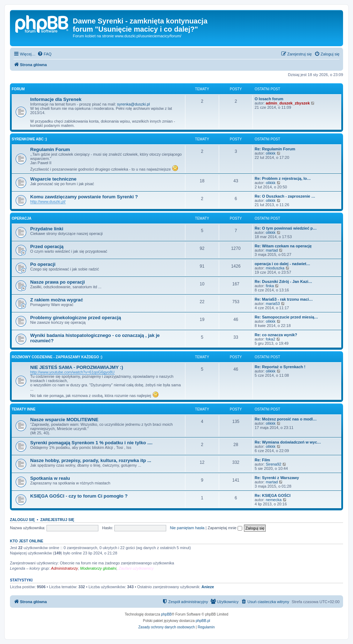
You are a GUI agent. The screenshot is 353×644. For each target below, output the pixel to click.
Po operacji (43, 264)
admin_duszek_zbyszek (288, 103)
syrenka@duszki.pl (134, 104)
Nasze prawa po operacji (58, 282)
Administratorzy (65, 568)
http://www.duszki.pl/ (48, 202)
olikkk (271, 153)
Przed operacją (47, 246)
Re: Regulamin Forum (275, 149)
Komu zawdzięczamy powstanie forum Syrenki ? (84, 197)
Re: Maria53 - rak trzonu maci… (284, 299)
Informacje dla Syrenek (56, 99)
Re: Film (262, 460)
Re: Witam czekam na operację (283, 246)
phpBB (167, 614)
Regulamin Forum (50, 149)
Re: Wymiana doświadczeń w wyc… (288, 442)
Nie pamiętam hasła (187, 528)
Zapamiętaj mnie (225, 528)
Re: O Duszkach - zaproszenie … (285, 196)
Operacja (22, 218)
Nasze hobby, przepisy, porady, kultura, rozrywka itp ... (91, 460)
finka (270, 286)
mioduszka (275, 268)
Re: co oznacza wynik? (276, 335)
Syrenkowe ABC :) (29, 139)
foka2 (270, 339)
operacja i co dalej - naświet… (283, 264)
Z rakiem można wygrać (57, 300)
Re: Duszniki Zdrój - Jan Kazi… (283, 281)
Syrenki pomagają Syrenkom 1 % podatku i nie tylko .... (91, 443)
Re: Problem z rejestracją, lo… (283, 178)
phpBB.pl (203, 621)
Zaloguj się (22, 520)
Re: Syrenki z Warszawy (277, 478)
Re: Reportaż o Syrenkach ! (280, 367)
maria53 (273, 304)
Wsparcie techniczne (53, 179)
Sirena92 (273, 464)
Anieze (208, 587)
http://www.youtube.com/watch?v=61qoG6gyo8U (72, 372)
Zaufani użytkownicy (136, 568)
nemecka (274, 500)
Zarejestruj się (57, 520)
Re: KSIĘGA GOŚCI (273, 495)
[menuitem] (44, 54)
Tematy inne (24, 409)
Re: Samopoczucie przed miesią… (286, 317)
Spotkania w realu (50, 478)
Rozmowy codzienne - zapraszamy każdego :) (57, 357)
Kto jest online (27, 541)
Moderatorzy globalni (98, 568)
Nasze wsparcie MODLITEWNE (64, 420)
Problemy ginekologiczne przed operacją (76, 318)
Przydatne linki (47, 229)
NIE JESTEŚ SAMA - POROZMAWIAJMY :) (77, 367)
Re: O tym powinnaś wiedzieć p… (286, 228)
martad (272, 250)
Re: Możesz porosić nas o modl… (286, 419)
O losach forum (269, 99)
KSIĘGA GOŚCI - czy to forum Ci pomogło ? (79, 496)
